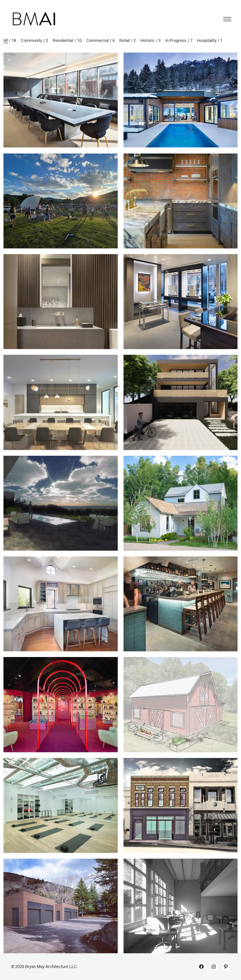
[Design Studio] (181, 915)
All (6, 41)
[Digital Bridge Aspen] (61, 100)
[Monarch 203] (61, 310)
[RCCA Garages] (61, 915)
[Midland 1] (181, 100)
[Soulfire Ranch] (181, 713)
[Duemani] (181, 612)
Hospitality (207, 41)
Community (31, 41)
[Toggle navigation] (226, 19)
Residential (63, 41)
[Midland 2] (181, 411)
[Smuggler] (181, 512)
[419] (181, 209)
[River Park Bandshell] (61, 209)
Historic (147, 41)
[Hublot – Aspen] (181, 310)
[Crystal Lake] (61, 411)
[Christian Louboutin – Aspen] (61, 713)
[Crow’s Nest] (61, 512)
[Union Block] (181, 814)
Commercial (97, 41)
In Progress (176, 41)
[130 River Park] (61, 612)
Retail (125, 41)
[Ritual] (61, 814)
